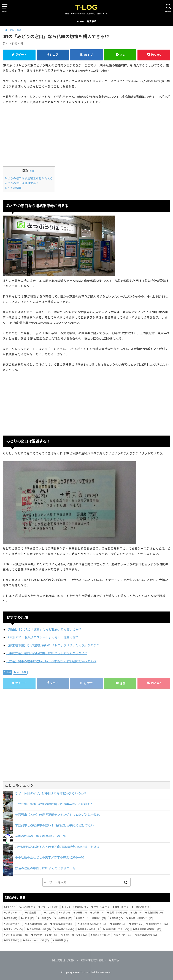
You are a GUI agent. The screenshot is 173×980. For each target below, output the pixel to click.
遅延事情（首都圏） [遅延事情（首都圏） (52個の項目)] (46, 935)
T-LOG (86, 7)
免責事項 (92, 21)
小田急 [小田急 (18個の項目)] (29, 918)
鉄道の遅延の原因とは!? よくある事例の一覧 (45, 868)
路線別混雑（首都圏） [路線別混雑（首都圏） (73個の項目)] (148, 929)
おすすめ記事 (13, 188)
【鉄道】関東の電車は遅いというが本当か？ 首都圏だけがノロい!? (51, 661)
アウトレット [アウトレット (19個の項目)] (49, 907)
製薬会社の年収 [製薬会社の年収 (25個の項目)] (90, 929)
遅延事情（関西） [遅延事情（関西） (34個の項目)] (17, 935)
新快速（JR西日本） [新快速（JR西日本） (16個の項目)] (141, 918)
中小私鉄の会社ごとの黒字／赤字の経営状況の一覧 (50, 858)
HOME (80, 21)
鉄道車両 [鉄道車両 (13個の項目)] (13, 940)
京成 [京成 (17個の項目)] (65, 913)
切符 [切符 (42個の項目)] (137, 913)
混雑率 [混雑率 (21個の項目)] (137, 924)
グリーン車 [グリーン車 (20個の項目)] (101, 907)
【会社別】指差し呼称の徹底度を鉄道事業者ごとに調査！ (54, 804)
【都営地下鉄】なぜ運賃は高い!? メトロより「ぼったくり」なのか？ (53, 645)
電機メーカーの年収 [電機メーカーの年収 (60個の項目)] (37, 940)
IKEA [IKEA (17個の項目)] (11, 907)
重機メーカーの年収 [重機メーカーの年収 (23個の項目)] (75, 935)
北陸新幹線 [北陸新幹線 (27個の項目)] (155, 913)
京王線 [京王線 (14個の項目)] (81, 913)
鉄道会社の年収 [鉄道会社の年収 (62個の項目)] (147, 935)
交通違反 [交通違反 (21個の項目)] (34, 913)
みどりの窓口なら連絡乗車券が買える (29, 178)
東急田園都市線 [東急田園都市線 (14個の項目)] (37, 924)
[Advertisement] (86, 135)
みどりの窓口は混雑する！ (22, 183)
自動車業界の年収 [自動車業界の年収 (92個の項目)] (40, 929)
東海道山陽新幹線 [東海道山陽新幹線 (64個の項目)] (63, 924)
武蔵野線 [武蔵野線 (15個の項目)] (119, 924)
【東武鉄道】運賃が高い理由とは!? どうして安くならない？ (47, 653)
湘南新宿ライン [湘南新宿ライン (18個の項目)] (158, 924)
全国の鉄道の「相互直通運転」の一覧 (41, 836)
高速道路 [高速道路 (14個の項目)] (61, 940)
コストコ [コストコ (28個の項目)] (121, 907)
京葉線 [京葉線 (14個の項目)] (98, 913)
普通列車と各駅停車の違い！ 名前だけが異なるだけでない (55, 825)
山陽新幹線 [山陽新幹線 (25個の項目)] (64, 918)
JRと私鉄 (21, 672)
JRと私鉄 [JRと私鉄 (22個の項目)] (28, 907)
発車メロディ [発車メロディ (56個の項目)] (15, 929)
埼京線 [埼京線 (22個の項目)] (12, 918)
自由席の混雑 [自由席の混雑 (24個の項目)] (65, 929)
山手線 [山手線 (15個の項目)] (45, 918)
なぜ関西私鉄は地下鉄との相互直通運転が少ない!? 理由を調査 (57, 847)
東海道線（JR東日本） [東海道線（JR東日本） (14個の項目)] (93, 924)
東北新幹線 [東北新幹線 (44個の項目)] (14, 924)
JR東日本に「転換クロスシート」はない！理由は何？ (42, 637)
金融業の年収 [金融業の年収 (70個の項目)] (102, 935)
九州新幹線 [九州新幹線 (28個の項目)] (14, 913)
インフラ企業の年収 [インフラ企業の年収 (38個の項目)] (76, 907)
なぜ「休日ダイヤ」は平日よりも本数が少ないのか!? (51, 793)
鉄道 (9, 672)
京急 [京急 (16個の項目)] (51, 913)
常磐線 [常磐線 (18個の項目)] (117, 918)
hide (32, 171)
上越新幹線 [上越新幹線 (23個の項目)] (141, 907)
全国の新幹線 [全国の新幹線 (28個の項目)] (118, 913)
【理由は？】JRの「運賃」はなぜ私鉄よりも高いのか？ (44, 630)
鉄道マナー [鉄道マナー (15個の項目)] (124, 935)
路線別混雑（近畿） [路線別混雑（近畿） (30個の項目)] (117, 929)
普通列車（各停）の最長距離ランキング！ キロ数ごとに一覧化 (57, 815)
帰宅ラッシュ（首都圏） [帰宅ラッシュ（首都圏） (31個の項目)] (92, 918)
